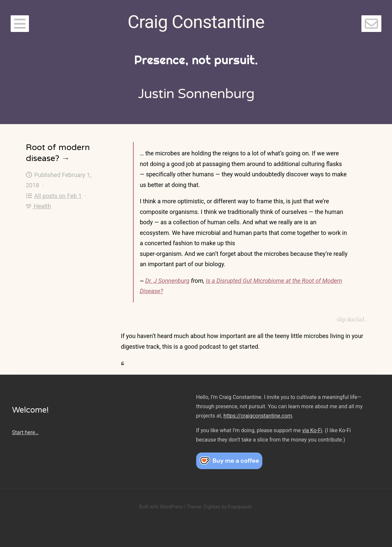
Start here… (25, 432)
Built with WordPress (161, 507)
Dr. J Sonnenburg (167, 281)
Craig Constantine (196, 22)
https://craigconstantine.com (258, 416)
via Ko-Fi (312, 430)
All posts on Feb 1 (54, 196)
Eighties (212, 507)
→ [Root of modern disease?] (66, 158)
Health (39, 206)
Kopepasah (240, 507)
